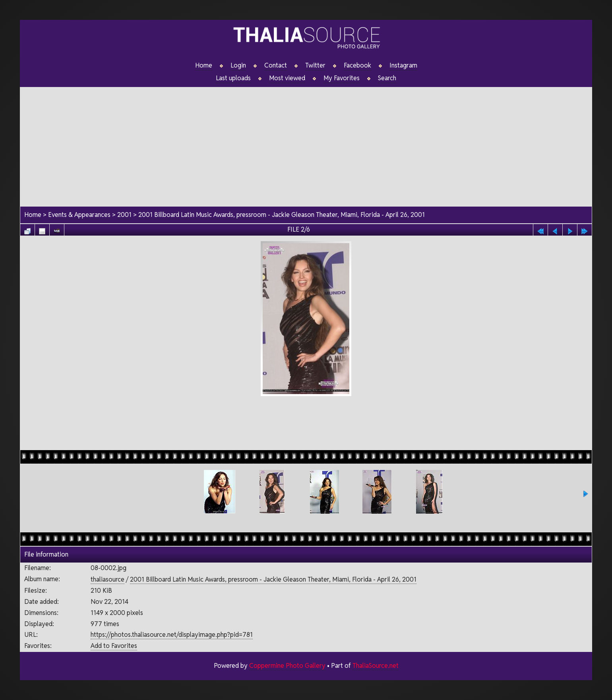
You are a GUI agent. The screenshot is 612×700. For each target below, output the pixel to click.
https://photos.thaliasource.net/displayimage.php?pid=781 (172, 635)
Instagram (403, 66)
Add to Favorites (114, 646)
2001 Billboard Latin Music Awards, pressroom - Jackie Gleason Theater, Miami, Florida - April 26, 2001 (282, 215)
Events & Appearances (79, 215)
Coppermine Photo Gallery (287, 666)
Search (387, 78)
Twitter (315, 66)
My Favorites (342, 78)
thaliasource (107, 579)
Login (238, 66)
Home (204, 66)
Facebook (357, 66)
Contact (276, 66)
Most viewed (287, 78)
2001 (124, 215)
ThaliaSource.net (375, 666)
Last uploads (233, 78)
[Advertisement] (306, 143)
